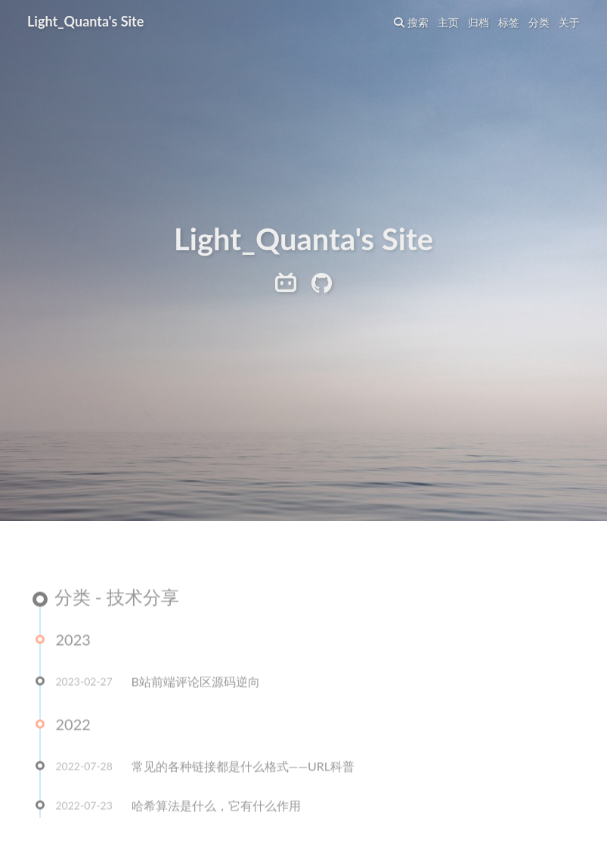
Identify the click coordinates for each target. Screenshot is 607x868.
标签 (509, 22)
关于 (569, 22)
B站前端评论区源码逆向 (196, 682)
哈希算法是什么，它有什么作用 (216, 806)
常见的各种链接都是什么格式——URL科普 (243, 767)
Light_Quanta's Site (85, 21)
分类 (539, 22)
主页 (448, 22)
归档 (478, 22)
